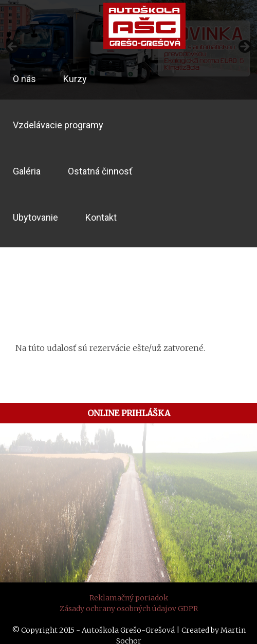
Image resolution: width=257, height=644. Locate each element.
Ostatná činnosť (100, 171)
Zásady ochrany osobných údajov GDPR (129, 609)
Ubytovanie (35, 217)
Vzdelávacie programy (58, 125)
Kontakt (101, 217)
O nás (24, 79)
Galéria (27, 171)
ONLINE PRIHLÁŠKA (129, 413)
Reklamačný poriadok (129, 598)
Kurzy (75, 79)
